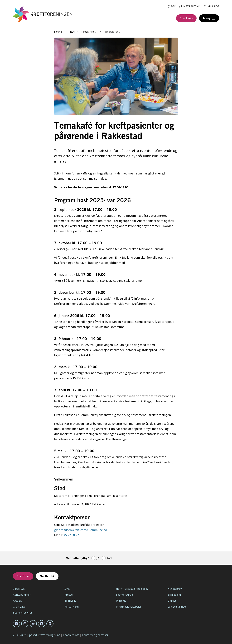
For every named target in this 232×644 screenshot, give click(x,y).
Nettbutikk (47, 576)
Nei (109, 558)
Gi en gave (19, 607)
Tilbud (71, 32)
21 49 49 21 (20, 635)
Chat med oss (71, 635)
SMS (67, 589)
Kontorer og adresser (95, 635)
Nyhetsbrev (175, 589)
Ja (98, 558)
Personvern (72, 607)
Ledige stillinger (177, 607)
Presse (69, 595)
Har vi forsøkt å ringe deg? (132, 589)
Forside (58, 32)
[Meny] (209, 18)
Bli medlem (174, 595)
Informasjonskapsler (129, 607)
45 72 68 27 (71, 535)
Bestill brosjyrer (23, 613)
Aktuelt (17, 601)
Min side (121, 601)
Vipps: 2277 (20, 589)
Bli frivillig (70, 601)
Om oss (172, 601)
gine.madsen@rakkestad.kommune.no (81, 530)
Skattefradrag (124, 595)
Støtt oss (186, 18)
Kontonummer (22, 595)
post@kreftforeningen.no (45, 635)
